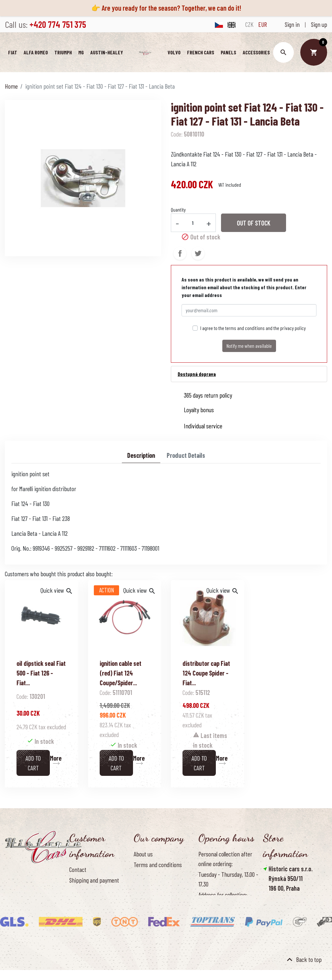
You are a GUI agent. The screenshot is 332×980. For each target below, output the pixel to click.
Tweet (198, 253)
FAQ (73, 901)
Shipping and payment (94, 880)
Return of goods (87, 891)
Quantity (178, 209)
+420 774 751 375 (290, 900)
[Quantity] (193, 223)
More (56, 758)
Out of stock (254, 223)
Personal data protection (161, 875)
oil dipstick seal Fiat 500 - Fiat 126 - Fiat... (41, 673)
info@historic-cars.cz (295, 910)
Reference (81, 923)
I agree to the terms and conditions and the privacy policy (253, 328)
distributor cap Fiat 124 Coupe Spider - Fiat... (206, 673)
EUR (263, 24)
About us (143, 854)
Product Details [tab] (186, 455)
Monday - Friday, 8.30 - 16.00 (229, 926)
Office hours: (212, 915)
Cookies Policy (149, 886)
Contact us (81, 912)
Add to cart (33, 763)
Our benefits (147, 897)
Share (180, 253)
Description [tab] (141, 455)
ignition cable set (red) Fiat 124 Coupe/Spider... (121, 673)
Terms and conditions (158, 864)
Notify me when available (249, 346)
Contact (78, 869)
